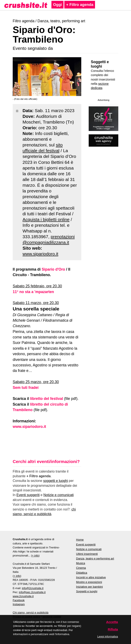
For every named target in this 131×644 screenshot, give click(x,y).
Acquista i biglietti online (46, 219)
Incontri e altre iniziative (91, 577)
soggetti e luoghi (56, 481)
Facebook (19, 600)
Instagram (19, 604)
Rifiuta (113, 629)
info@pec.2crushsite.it (32, 592)
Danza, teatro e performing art (95, 558)
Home (80, 540)
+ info (35, 556)
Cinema (81, 568)
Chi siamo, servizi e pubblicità (31, 613)
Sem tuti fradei (26, 388)
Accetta (112, 622)
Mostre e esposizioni (89, 582)
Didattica (82, 573)
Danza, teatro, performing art (61, 21)
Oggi (57, 5)
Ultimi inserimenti (87, 554)
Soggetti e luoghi (100, 64)
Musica (81, 563)
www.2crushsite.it (23, 596)
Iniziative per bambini (90, 587)
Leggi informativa (108, 636)
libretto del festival (46, 399)
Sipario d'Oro (53, 269)
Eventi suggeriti (28, 495)
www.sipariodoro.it (40, 254)
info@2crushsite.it (33, 588)
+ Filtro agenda (80, 5)
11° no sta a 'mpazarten (33, 292)
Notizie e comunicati (59, 495)
